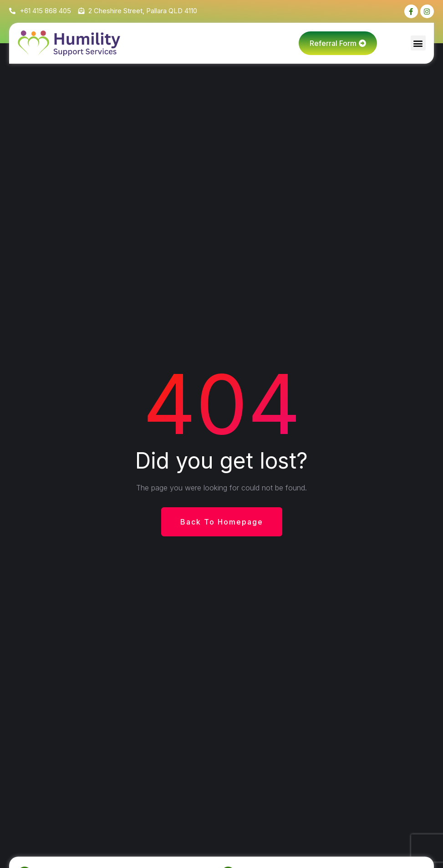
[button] (418, 43)
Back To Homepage (222, 522)
